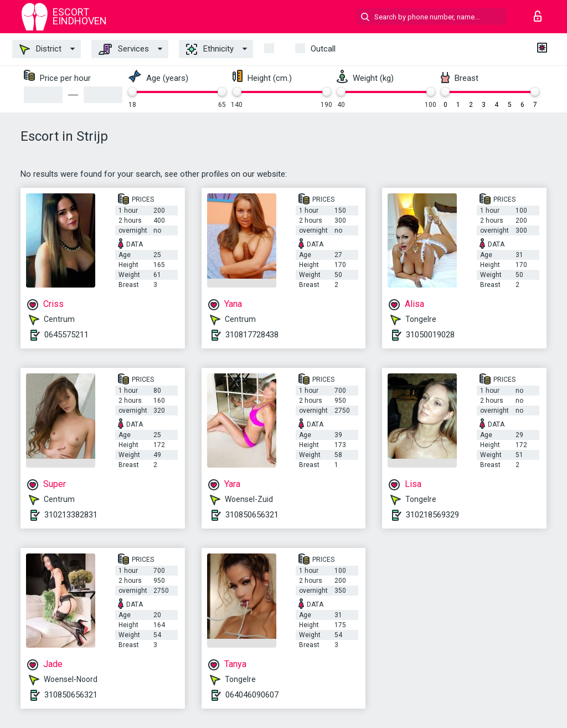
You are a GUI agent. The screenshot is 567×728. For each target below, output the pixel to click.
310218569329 (432, 515)
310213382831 (71, 515)
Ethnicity (210, 49)
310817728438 (252, 335)
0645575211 (66, 335)
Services (124, 49)
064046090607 (252, 695)
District (40, 49)
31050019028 (430, 335)
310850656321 (252, 515)
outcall (323, 49)
